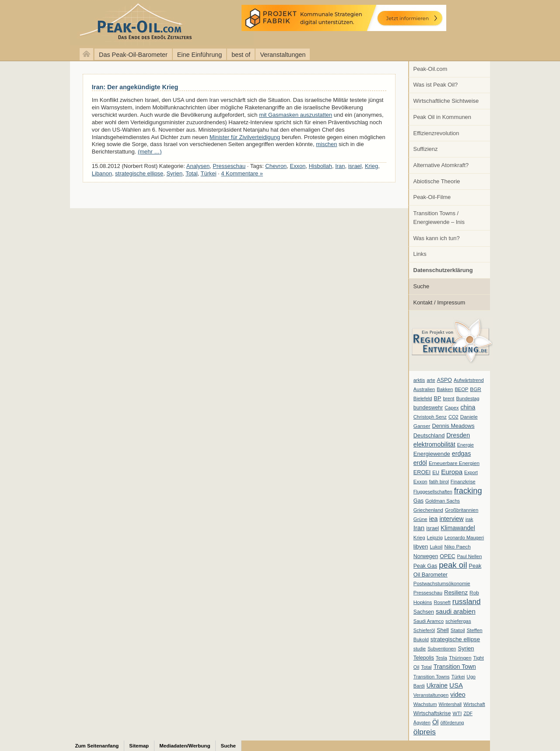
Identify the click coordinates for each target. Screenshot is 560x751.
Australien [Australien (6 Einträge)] (424, 389)
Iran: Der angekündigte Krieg (135, 87)
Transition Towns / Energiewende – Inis (439, 218)
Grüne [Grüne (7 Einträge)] (420, 519)
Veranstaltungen (283, 55)
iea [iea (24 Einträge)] (434, 519)
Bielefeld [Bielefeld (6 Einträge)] (423, 398)
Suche (422, 286)
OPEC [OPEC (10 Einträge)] (447, 556)
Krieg (371, 166)
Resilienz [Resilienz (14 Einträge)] (456, 592)
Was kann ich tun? (437, 238)
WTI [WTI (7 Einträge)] (457, 713)
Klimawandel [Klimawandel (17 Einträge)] (458, 528)
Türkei (209, 173)
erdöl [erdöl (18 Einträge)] (420, 463)
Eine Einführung (199, 55)
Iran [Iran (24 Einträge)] (419, 528)
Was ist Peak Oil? (436, 85)
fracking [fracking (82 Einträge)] (468, 491)
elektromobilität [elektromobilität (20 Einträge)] (434, 444)
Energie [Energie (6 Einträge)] (465, 445)
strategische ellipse (139, 173)
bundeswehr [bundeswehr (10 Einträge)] (428, 408)
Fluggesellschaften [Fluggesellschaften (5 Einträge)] (433, 492)
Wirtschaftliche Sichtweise (446, 101)
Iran (340, 166)
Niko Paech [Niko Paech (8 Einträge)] (458, 547)
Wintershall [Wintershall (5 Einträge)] (450, 704)
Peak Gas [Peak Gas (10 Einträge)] (425, 566)
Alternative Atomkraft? (441, 165)
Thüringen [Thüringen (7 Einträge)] (460, 658)
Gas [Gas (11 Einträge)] (418, 501)
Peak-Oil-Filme (432, 197)
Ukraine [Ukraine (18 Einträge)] (437, 685)
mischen (326, 144)
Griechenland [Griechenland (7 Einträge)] (428, 510)
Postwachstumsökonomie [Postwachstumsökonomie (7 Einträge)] (442, 583)
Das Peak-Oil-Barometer (133, 55)
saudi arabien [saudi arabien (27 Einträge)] (456, 611)
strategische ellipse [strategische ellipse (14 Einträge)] (455, 639)
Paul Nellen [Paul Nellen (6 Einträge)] (469, 556)
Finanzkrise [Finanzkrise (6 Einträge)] (463, 482)
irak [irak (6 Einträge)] (469, 519)
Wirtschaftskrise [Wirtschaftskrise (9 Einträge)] (432, 713)
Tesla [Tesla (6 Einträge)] (441, 658)
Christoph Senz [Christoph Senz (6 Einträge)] (430, 417)
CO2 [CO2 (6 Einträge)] (453, 417)
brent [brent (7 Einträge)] (448, 398)
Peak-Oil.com (430, 69)
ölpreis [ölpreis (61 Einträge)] (425, 732)
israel (355, 166)
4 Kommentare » (242, 173)
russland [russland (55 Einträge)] (467, 601)
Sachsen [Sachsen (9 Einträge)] (424, 612)
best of (241, 55)
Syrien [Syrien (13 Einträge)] (466, 648)
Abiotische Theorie (437, 181)
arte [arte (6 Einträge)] (431, 380)
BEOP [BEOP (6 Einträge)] (461, 389)
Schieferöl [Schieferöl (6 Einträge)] (424, 630)
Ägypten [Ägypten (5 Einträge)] (422, 723)
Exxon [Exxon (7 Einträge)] (420, 482)
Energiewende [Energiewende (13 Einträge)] (432, 454)
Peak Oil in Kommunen (442, 117)
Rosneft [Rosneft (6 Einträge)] (442, 602)
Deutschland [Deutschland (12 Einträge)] (429, 435)
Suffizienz (426, 149)
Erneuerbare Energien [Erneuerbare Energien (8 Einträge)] (454, 463)
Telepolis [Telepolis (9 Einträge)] (424, 658)
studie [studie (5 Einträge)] (420, 649)
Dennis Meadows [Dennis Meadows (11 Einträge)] (453, 426)
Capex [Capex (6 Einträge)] (451, 408)
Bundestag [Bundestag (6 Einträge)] (468, 398)
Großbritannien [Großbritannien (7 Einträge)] (462, 510)
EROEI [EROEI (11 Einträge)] (422, 472)
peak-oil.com (92, 23)
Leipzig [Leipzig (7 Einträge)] (435, 538)
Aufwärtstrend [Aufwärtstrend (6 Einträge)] (469, 380)
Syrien (174, 173)
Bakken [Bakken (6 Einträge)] (445, 389)
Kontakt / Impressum (439, 302)
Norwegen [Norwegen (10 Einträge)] (426, 556)
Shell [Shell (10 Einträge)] (443, 630)
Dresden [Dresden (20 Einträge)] (458, 435)
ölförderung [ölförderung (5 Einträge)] (452, 723)
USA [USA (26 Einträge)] (456, 685)
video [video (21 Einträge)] (458, 695)
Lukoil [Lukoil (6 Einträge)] (436, 547)
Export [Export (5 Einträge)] (471, 472)
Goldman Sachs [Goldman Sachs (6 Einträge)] (443, 501)
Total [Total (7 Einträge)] (426, 667)
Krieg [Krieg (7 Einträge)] (419, 538)
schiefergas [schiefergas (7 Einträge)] (458, 621)
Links (420, 254)
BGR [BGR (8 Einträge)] (476, 389)
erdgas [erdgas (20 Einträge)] (462, 454)
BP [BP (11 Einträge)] (438, 398)
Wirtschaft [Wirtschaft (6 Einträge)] (474, 704)
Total (191, 173)
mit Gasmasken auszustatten (296, 115)
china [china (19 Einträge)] (468, 407)
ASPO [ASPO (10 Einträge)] (444, 380)
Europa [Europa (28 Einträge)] (452, 472)
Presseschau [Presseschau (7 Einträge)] (428, 593)
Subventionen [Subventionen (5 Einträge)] (442, 649)
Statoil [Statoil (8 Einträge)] (458, 630)
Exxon (298, 166)
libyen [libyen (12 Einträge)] (421, 547)
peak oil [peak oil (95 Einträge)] (453, 565)
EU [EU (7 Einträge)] (436, 472)
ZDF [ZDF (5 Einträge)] (468, 713)
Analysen (198, 166)
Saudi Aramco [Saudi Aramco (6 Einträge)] (429, 621)
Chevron (276, 166)
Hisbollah (320, 166)
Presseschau (229, 166)
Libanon (102, 173)
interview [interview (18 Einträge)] (451, 519)
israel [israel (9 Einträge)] (432, 528)
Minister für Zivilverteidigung (245, 137)
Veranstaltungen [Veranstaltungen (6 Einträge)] (431, 695)
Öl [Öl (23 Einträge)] (436, 722)
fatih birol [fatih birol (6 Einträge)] (439, 482)
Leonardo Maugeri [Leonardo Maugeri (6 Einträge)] (464, 538)
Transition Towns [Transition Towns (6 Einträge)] (432, 677)
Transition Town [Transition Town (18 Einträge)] (455, 667)
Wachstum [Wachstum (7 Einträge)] (425, 704)
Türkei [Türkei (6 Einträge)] (458, 677)
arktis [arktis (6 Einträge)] (419, 380)
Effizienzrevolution (436, 133)
